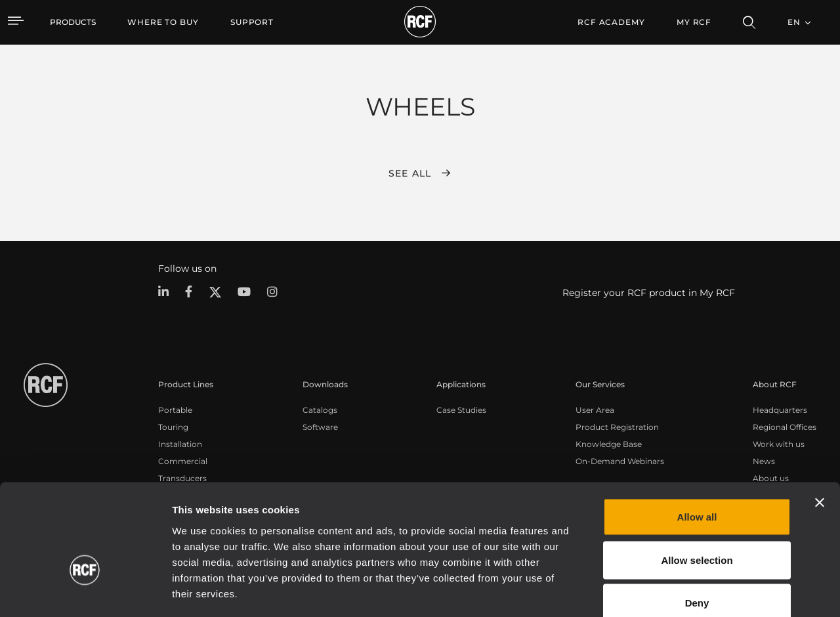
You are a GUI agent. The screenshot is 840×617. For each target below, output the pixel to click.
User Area (595, 409)
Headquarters (780, 409)
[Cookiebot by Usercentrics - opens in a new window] (85, 591)
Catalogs (320, 409)
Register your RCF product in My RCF (649, 293)
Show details (675, 591)
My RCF (694, 22)
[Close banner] (820, 431)
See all (410, 173)
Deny (697, 531)
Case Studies (461, 409)
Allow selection (697, 488)
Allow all (697, 445)
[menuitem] (163, 22)
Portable (175, 409)
